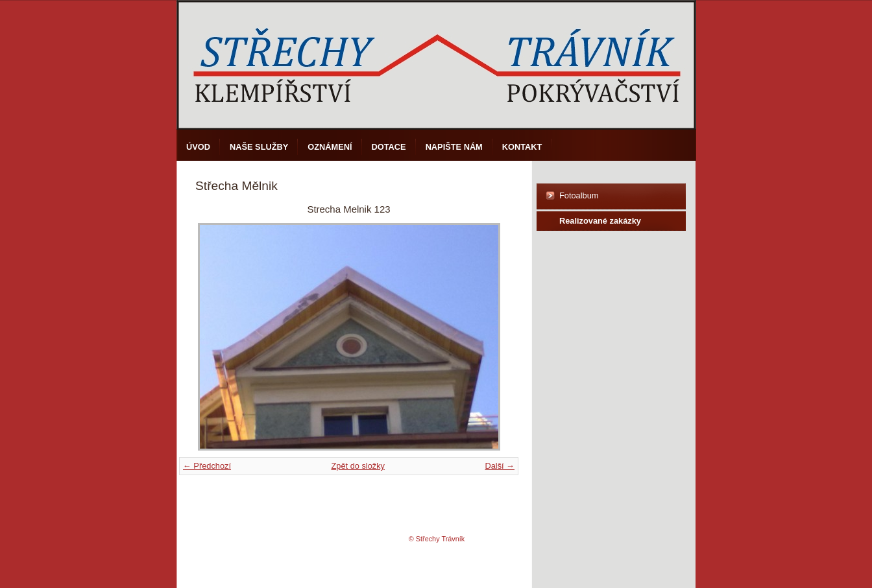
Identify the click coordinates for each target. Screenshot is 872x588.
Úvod (198, 147)
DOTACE (389, 147)
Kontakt (522, 147)
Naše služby (259, 147)
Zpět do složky (358, 466)
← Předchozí (207, 466)
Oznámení (330, 147)
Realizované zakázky (600, 221)
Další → (500, 466)
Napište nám (454, 147)
